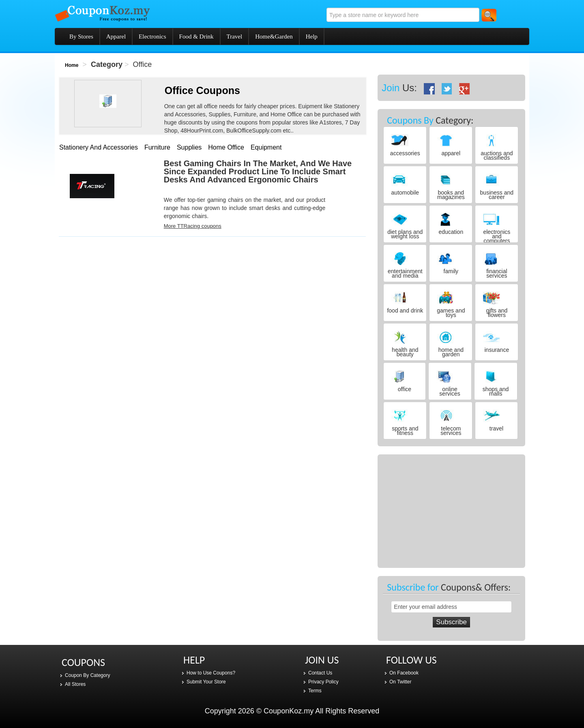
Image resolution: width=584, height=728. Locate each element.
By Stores (81, 36)
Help (312, 36)
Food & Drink (196, 36)
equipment (266, 147)
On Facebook (404, 673)
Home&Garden (274, 36)
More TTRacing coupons (193, 226)
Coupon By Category (87, 675)
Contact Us (320, 673)
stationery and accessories (99, 147)
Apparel (116, 36)
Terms (315, 691)
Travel (235, 36)
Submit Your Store (206, 682)
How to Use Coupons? (211, 673)
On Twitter (400, 682)
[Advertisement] (120, 295)
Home (72, 65)
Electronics (152, 36)
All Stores (75, 684)
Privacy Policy (323, 682)
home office (226, 147)
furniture (157, 147)
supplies (189, 147)
